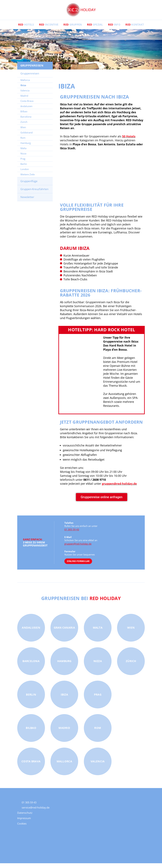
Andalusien (26, 111)
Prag (23, 163)
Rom (23, 142)
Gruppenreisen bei (81, 603)
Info (114, 29)
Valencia (25, 95)
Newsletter (27, 202)
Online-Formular (78, 566)
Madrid (24, 100)
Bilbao (24, 116)
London (25, 174)
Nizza (23, 158)
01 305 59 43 (72, 534)
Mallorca (25, 85)
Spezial (95, 29)
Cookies (22, 828)
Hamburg (26, 148)
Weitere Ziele (28, 179)
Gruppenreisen (30, 78)
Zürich (24, 127)
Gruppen (73, 29)
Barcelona (26, 121)
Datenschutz (25, 818)
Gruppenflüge (29, 186)
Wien (23, 132)
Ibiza (23, 90)
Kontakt (135, 29)
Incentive (49, 29)
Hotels (26, 29)
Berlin (24, 169)
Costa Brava (27, 106)
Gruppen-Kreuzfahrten (34, 194)
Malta (23, 153)
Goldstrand (26, 137)
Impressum (24, 823)
